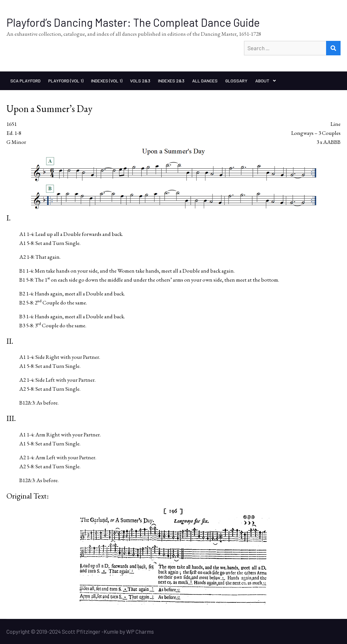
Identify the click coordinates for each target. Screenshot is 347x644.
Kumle (111, 631)
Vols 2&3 (140, 81)
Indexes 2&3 (171, 81)
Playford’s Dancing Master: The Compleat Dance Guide (133, 22)
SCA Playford (25, 81)
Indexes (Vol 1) (107, 81)
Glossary (236, 81)
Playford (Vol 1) (66, 81)
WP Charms (140, 631)
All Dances (205, 81)
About (262, 81)
